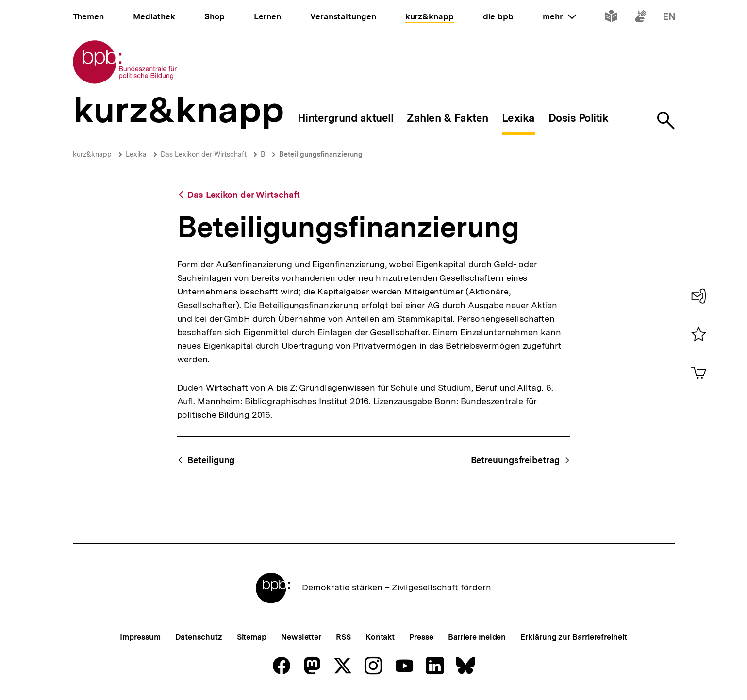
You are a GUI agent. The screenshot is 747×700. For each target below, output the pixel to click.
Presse (421, 637)
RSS (343, 637)
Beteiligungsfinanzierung (321, 154)
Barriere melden (477, 637)
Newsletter (301, 637)
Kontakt (380, 637)
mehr (559, 16)
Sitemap (252, 637)
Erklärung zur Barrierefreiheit (573, 637)
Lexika (136, 154)
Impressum (140, 637)
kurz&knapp (92, 154)
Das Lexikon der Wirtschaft (204, 154)
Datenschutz (199, 637)
